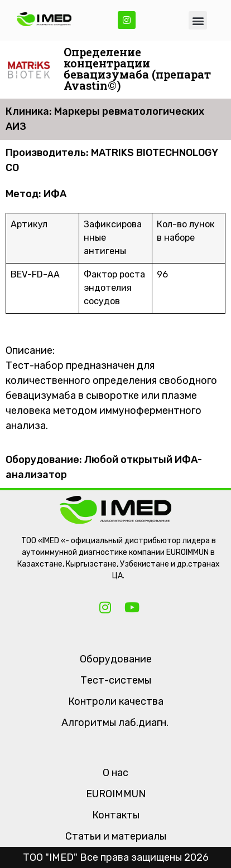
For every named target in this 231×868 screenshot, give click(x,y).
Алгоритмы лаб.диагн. (115, 723)
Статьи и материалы (116, 836)
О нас (116, 773)
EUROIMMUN (116, 794)
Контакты (116, 815)
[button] (198, 20)
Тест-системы (116, 680)
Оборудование (116, 659)
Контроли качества (116, 701)
